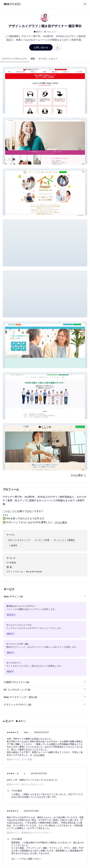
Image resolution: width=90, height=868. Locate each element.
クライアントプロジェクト (14, 59)
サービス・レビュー (48, 59)
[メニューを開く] (85, 4)
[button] (45, 90)
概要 (33, 59)
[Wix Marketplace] (12, 4)
